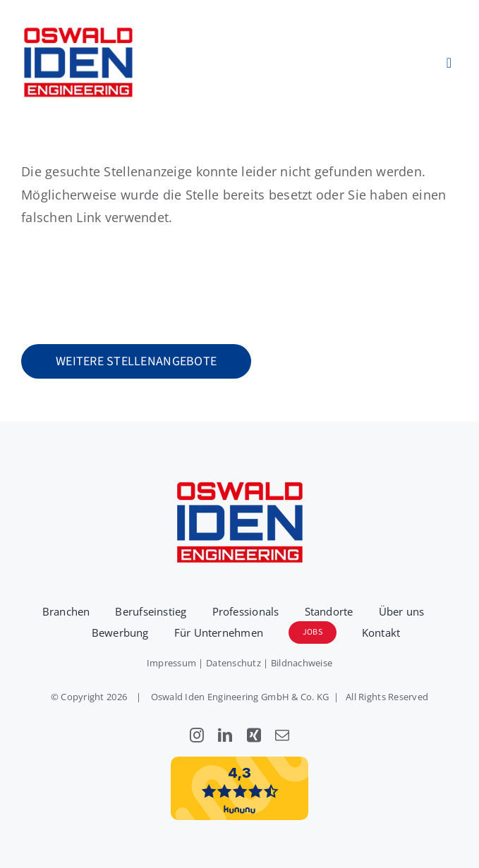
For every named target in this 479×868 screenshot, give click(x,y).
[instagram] (197, 735)
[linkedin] (225, 735)
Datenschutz (234, 663)
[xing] (254, 735)
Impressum (171, 663)
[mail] (282, 735)
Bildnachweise (302, 663)
